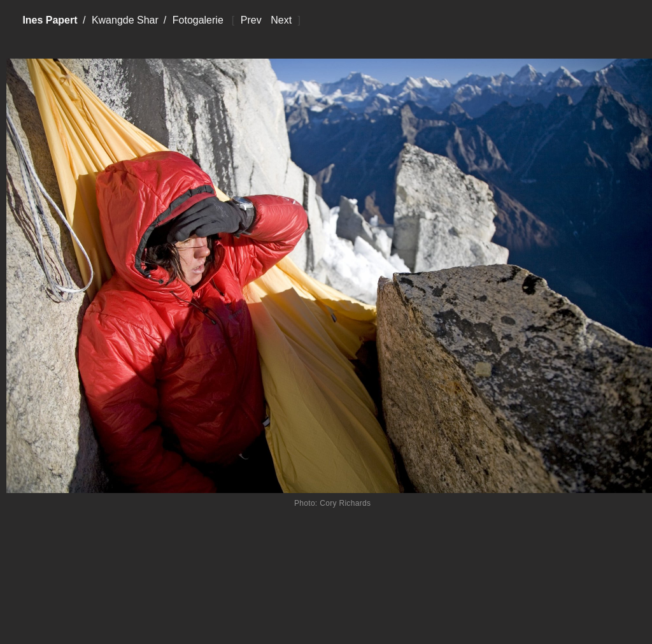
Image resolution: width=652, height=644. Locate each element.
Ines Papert (50, 20)
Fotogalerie (198, 20)
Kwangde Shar (125, 20)
